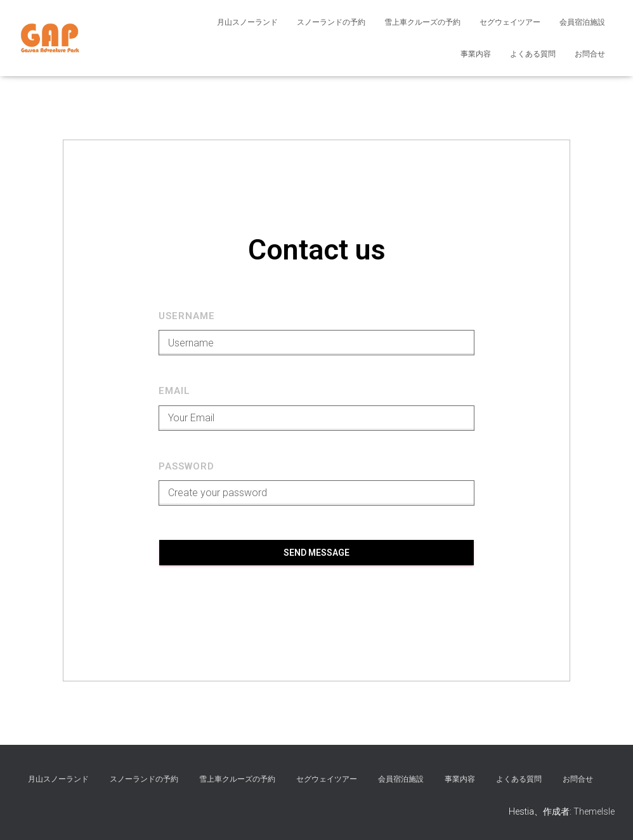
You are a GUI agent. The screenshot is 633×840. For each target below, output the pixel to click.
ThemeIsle (594, 811)
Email (174, 391)
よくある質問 (533, 54)
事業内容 (476, 54)
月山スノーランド (247, 22)
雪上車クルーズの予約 (422, 22)
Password (186, 466)
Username (187, 316)
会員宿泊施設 (582, 22)
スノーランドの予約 (331, 22)
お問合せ (590, 54)
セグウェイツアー (510, 22)
